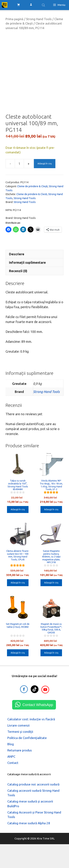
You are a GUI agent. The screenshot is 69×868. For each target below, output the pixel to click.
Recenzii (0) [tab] (18, 295)
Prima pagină (14, 19)
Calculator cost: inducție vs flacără (31, 743)
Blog (11, 768)
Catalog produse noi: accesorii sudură (33, 808)
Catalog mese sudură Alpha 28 (29, 847)
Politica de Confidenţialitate (27, 762)
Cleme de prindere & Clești (32, 210)
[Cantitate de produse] (19, 188)
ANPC (11, 780)
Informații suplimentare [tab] (27, 286)
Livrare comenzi (18, 749)
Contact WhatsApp (38, 729)
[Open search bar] (44, 5)
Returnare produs (20, 774)
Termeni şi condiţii (20, 755)
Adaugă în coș (45, 187)
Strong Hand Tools (39, 19)
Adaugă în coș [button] (18, 533)
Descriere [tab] (17, 278)
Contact (13, 786)
